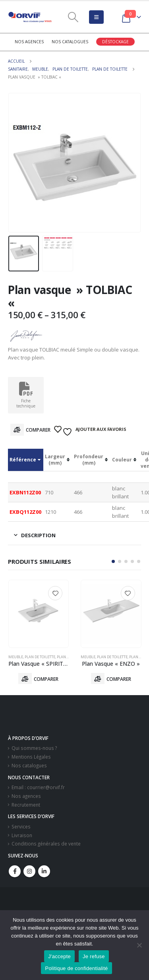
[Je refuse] (139, 945)
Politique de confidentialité (76, 968)
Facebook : (15, 871)
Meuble (16, 657)
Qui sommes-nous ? (34, 748)
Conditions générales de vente (46, 844)
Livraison (22, 835)
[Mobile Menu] (96, 17)
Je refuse (94, 956)
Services (21, 826)
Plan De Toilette (40, 657)
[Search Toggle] (73, 17)
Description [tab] (38, 535)
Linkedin (44, 871)
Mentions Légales (31, 757)
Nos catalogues (70, 42)
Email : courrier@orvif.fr (38, 787)
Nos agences (29, 42)
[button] (113, 561)
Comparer (38, 430)
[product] (39, 614)
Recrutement (26, 805)
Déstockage (115, 42)
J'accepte (59, 956)
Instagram (29, 871)
